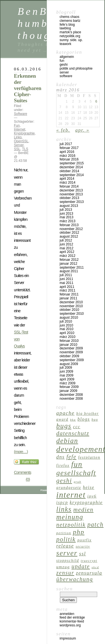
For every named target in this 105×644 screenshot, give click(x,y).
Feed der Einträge (72, 617)
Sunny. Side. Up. (71, 40)
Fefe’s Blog (67, 25)
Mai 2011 (66, 283)
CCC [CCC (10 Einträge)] (77, 427)
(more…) (21, 452)
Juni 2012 (66, 244)
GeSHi (64, 65)
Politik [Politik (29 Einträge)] (66, 539)
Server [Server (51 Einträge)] (67, 553)
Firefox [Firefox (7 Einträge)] (63, 466)
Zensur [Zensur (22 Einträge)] (65, 573)
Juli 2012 (66, 240)
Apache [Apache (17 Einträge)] (65, 413)
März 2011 (68, 290)
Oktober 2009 (69, 356)
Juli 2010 (66, 321)
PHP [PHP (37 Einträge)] (79, 532)
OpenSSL (21, 141)
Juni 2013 (66, 214)
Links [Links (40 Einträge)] (64, 509)
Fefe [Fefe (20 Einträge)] (71, 457)
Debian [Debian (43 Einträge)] (67, 441)
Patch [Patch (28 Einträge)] (96, 525)
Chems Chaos (69, 17)
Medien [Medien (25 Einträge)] (83, 510)
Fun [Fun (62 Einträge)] (77, 464)
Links (18, 137)
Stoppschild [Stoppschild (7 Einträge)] (68, 561)
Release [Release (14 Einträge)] (65, 546)
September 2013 (72, 202)
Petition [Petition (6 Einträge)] (64, 533)
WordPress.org (70, 625)
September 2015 (72, 163)
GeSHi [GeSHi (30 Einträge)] (64, 481)
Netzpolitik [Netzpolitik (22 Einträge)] (71, 525)
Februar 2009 (69, 387)
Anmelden (67, 614)
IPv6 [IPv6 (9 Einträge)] (92, 496)
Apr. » (82, 130)
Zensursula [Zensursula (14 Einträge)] (89, 573)
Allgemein (67, 57)
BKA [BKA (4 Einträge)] (73, 420)
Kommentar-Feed (72, 621)
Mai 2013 (66, 217)
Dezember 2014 (71, 167)
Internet (20, 129)
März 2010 (68, 337)
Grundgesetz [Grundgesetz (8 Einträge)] (69, 487)
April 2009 (67, 379)
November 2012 (71, 229)
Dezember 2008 (71, 395)
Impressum (68, 638)
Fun (17, 126)
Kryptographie (24, 133)
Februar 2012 (69, 260)
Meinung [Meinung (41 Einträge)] (70, 517)
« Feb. (63, 130)
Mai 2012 (66, 248)
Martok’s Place (70, 32)
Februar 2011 (69, 294)
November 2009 (71, 352)
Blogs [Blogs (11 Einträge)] (84, 419)
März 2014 (68, 183)
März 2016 (68, 156)
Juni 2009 (66, 371)
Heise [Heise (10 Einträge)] (88, 487)
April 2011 (67, 287)
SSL (17, 149)
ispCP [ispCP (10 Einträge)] (62, 502)
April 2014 (67, 179)
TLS (25, 149)
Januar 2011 (68, 298)
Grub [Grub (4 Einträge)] (78, 482)
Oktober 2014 (69, 171)
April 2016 (67, 152)
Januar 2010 (68, 345)
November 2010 (71, 306)
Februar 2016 (69, 159)
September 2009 (72, 360)
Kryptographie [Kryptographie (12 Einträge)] (86, 502)
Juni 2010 (66, 325)
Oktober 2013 (69, 198)
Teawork (65, 44)
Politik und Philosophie (76, 68)
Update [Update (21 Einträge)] (81, 566)
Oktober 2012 (69, 233)
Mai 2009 (66, 375)
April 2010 (67, 333)
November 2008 (71, 399)
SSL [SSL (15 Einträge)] (83, 554)
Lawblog (65, 28)
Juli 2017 (66, 144)
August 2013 (69, 206)
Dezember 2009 (71, 348)
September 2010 (72, 314)
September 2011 (72, 267)
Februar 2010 (69, 341)
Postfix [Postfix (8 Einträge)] (85, 540)
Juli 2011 (66, 275)
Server (19, 145)
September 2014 (72, 175)
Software (20, 114)
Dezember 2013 (71, 190)
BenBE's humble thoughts (43, 23)
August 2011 (69, 271)
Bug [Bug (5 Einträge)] (95, 420)
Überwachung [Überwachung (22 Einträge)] (75, 579)
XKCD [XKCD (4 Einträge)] (95, 567)
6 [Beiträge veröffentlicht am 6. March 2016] (96, 101)
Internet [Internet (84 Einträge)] (71, 495)
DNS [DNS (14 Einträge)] (60, 457)
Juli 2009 (66, 368)
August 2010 (69, 318)
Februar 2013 (69, 225)
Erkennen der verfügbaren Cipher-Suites (28, 88)
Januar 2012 (68, 264)
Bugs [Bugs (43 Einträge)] (64, 426)
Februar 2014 (69, 186)
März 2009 (68, 383)
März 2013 (68, 221)
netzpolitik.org (70, 36)
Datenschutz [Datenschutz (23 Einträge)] (73, 433)
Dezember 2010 (71, 302)
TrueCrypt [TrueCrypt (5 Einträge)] (89, 561)
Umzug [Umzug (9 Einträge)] (63, 567)
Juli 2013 (66, 210)
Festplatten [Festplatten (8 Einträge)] (89, 457)
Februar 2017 (69, 148)
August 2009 (69, 364)
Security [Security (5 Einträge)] (83, 546)
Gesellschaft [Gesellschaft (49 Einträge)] (76, 473)
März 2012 (68, 256)
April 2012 (67, 252)
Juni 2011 (66, 279)
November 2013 (71, 194)
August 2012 (69, 236)
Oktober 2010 (69, 310)
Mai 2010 (66, 329)
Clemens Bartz (70, 21)
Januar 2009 (68, 391)
